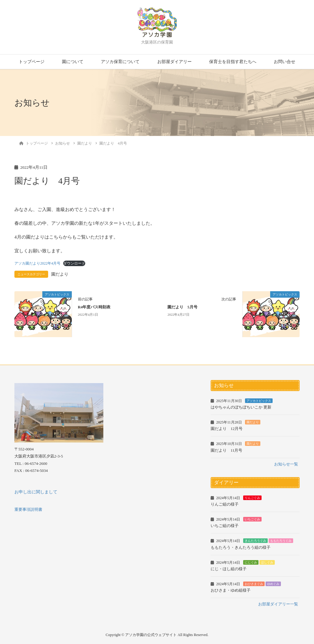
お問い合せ (285, 62)
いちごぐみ (252, 519)
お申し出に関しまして (36, 492)
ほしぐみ (267, 562)
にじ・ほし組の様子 (229, 569)
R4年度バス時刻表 (94, 307)
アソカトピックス (259, 401)
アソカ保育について (120, 62)
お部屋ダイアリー (174, 62)
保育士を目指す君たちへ (233, 62)
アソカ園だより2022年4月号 (37, 263)
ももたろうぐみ (281, 541)
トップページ (32, 62)
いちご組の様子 (225, 526)
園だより (60, 274)
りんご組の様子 (225, 504)
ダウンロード (74, 263)
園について (73, 62)
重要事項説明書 (28, 509)
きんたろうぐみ (255, 541)
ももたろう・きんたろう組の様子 (241, 547)
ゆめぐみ (273, 584)
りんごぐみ (252, 498)
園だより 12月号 (227, 429)
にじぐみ (251, 562)
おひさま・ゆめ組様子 (231, 590)
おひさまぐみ (254, 584)
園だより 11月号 (227, 450)
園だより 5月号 (182, 307)
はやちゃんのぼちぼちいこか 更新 (241, 407)
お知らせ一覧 (286, 464)
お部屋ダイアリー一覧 (278, 604)
